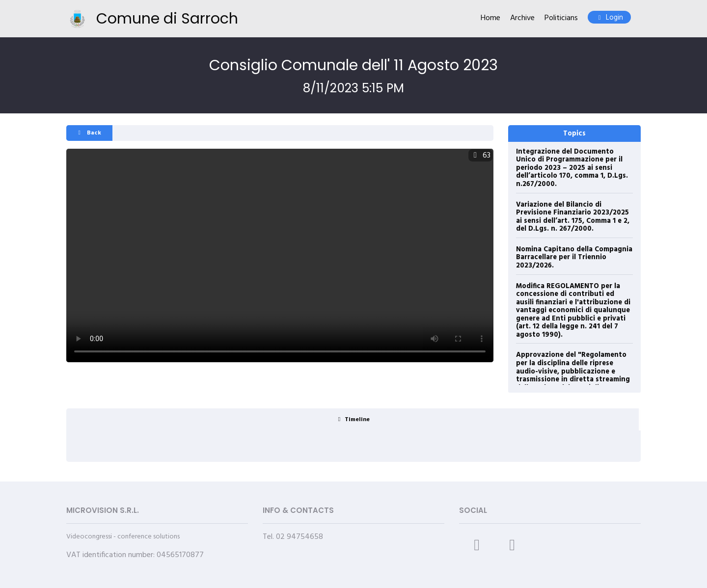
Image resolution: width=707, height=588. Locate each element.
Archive (522, 18)
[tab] (353, 419)
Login (609, 18)
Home (490, 18)
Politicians (561, 18)
